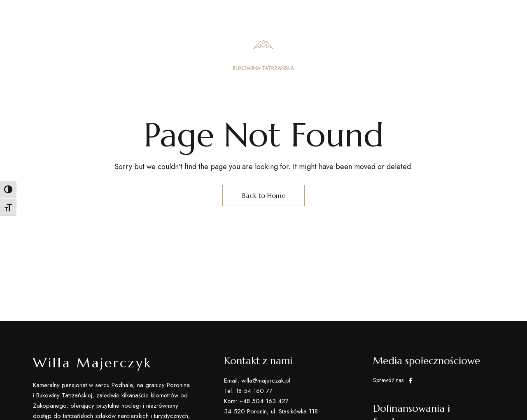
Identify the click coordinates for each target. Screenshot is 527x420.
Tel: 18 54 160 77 (317, 12)
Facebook (411, 381)
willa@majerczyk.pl (462, 12)
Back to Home (264, 195)
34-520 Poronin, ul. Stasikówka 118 (91, 12)
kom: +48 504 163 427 (387, 12)
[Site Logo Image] (263, 55)
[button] (459, 55)
